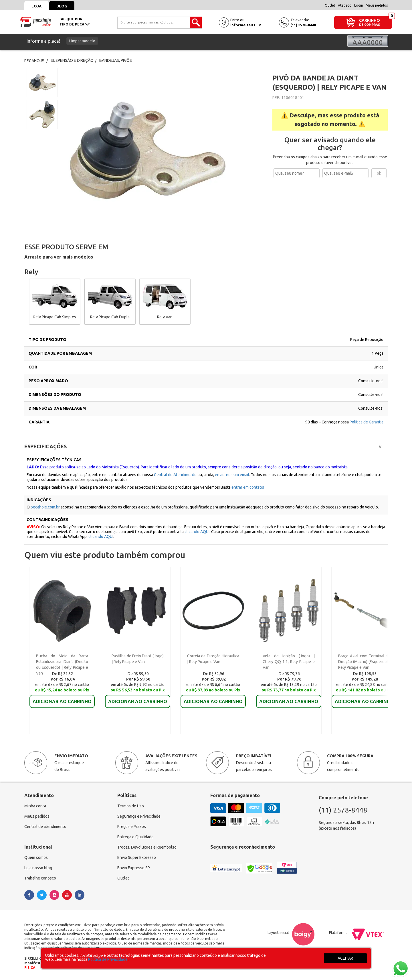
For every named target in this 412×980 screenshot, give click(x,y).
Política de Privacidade (108, 959)
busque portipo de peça (75, 22)
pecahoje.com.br (45, 507)
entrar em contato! (248, 487)
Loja (36, 6)
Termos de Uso (131, 806)
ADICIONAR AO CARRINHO (62, 701)
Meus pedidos (377, 5)
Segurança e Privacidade (139, 816)
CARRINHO (370, 20)
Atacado (345, 5)
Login (359, 5)
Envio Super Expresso (137, 857)
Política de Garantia (367, 422)
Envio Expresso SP (134, 868)
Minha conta (35, 806)
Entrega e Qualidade (135, 837)
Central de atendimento (45, 827)
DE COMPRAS (370, 25)
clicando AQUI (197, 532)
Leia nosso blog (38, 868)
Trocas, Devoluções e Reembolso (147, 847)
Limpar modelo (82, 41)
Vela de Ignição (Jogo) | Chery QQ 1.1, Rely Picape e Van (289, 662)
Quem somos (36, 857)
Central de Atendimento (175, 475)
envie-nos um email (232, 475)
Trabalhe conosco (40, 878)
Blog (62, 6)
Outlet (330, 5)
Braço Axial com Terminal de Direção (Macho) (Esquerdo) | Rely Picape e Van (364, 662)
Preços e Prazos (132, 827)
